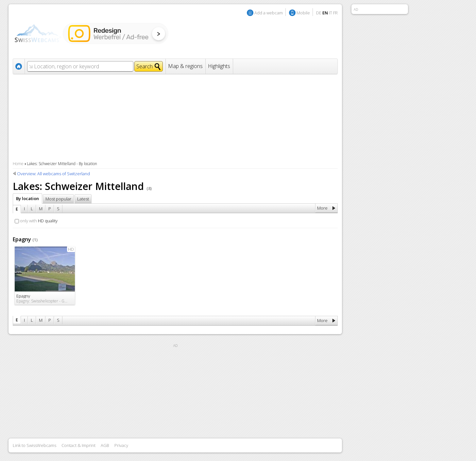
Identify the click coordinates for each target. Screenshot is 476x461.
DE (319, 13)
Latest (83, 199)
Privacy (121, 445)
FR (335, 13)
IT (331, 13)
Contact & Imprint (78, 445)
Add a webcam (269, 13)
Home (18, 164)
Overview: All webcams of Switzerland (53, 174)
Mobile (303, 13)
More (322, 208)
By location (27, 198)
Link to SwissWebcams (34, 445)
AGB (105, 445)
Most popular (58, 199)
